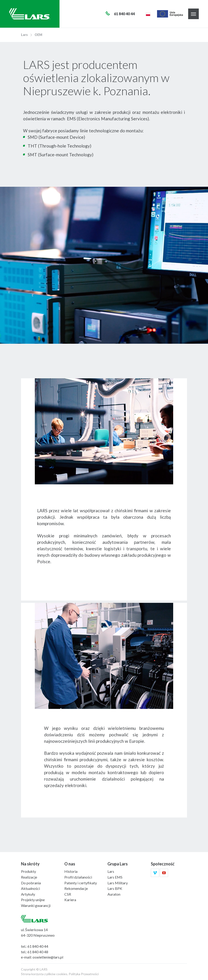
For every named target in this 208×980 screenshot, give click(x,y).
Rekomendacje (76, 888)
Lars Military (118, 883)
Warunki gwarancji (36, 905)
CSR (68, 894)
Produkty (28, 871)
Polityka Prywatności (84, 974)
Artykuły (28, 894)
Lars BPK (115, 888)
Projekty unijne (33, 900)
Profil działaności (78, 877)
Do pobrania (31, 883)
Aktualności (30, 888)
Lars (24, 35)
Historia (71, 871)
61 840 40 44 (38, 946)
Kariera (70, 900)
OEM (38, 35)
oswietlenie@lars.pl (48, 957)
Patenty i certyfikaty (81, 883)
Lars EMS (115, 877)
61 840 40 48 (38, 952)
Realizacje (29, 877)
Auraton (114, 894)
